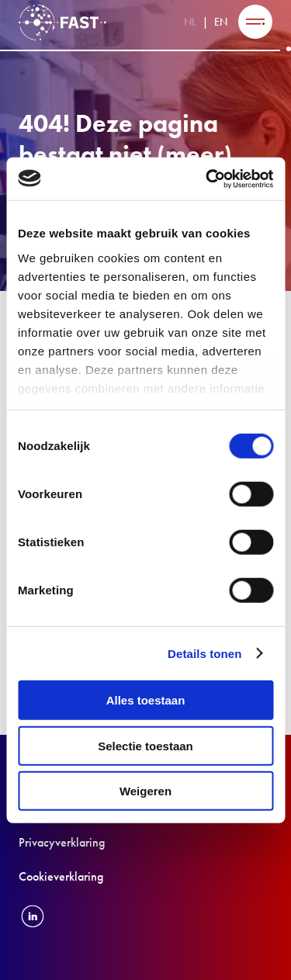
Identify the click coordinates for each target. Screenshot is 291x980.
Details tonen (204, 653)
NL (190, 22)
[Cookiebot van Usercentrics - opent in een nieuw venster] (207, 178)
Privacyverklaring (62, 842)
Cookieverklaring (61, 876)
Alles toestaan (146, 700)
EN (221, 22)
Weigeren (145, 791)
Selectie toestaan (145, 745)
